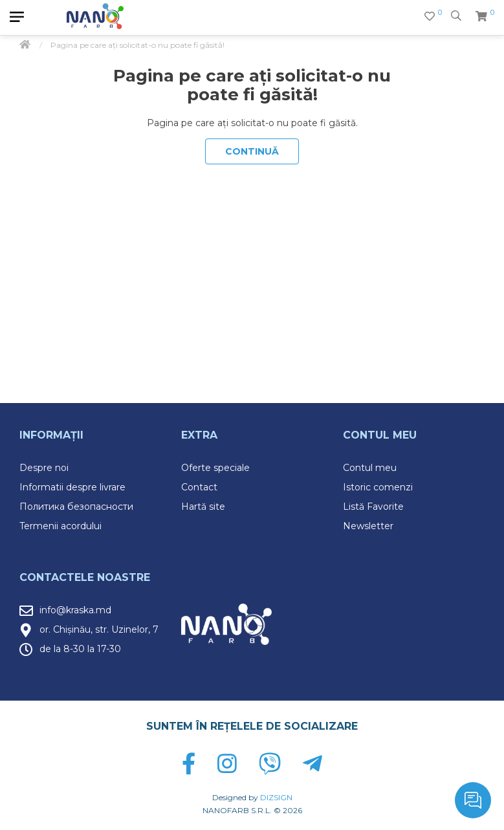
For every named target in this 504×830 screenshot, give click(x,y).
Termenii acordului (60, 526)
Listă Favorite (373, 507)
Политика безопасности (76, 507)
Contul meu (370, 468)
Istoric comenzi (378, 487)
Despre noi (44, 468)
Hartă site (203, 507)
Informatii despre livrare (72, 487)
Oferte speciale (215, 468)
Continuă (252, 151)
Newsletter (368, 526)
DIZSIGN (276, 797)
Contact (199, 487)
